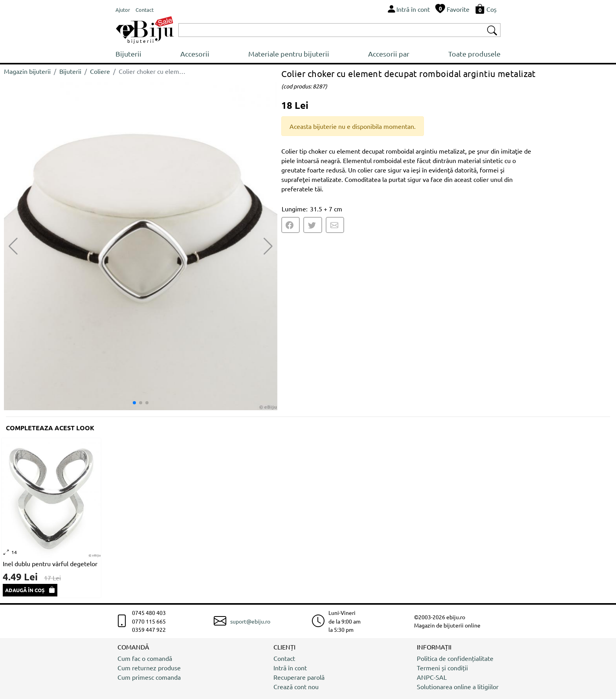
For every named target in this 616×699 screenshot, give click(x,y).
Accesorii (195, 54)
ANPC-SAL (432, 677)
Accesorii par (389, 54)
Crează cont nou (296, 686)
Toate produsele (474, 54)
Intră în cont (290, 668)
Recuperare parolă (299, 677)
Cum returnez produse (149, 668)
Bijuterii (128, 54)
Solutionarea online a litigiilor (458, 686)
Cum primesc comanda (149, 677)
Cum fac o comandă (145, 658)
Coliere (100, 71)
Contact (284, 658)
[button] (268, 246)
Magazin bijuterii (27, 71)
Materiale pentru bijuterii (289, 54)
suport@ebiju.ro (250, 621)
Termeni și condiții (442, 668)
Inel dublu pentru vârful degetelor (50, 563)
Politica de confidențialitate (455, 658)
